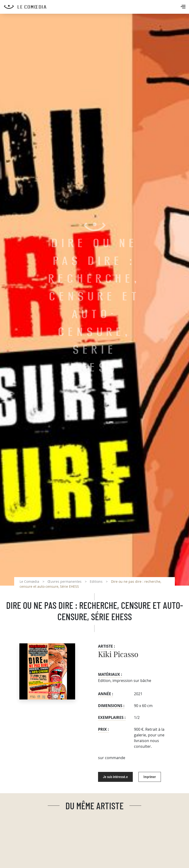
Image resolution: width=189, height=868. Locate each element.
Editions (96, 581)
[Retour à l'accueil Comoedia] (96, 7)
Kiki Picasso (118, 655)
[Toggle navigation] (184, 7)
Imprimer (150, 777)
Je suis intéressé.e (115, 777)
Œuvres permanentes (64, 581)
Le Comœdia (29, 581)
